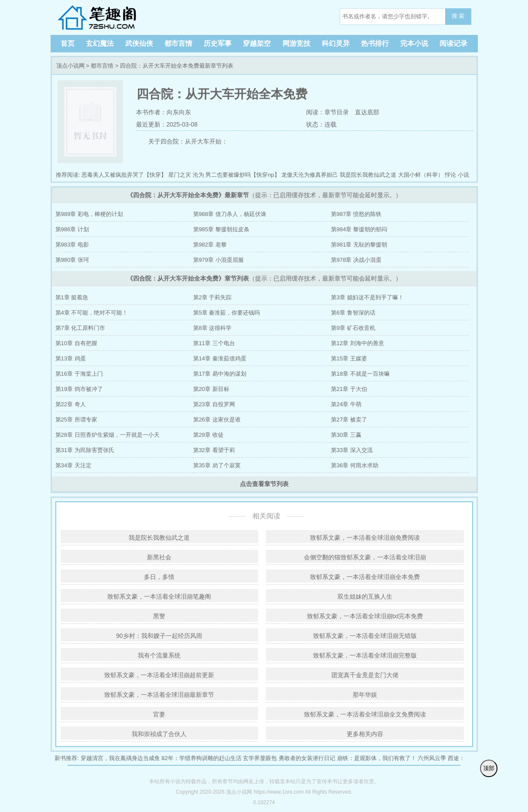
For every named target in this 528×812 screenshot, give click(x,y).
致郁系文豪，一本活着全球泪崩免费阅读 (365, 538)
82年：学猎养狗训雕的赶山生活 (201, 758)
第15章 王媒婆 (349, 358)
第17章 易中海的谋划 (220, 374)
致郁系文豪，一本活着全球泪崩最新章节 (159, 695)
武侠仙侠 (139, 43)
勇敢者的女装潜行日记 (307, 758)
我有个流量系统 (159, 655)
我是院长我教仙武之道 (368, 175)
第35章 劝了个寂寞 (217, 465)
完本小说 (414, 43)
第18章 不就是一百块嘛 (360, 374)
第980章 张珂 (72, 260)
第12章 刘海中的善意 (358, 343)
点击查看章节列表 (264, 484)
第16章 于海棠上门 (79, 374)
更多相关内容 (365, 734)
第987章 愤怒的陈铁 (356, 214)
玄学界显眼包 (260, 758)
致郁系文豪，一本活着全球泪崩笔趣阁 (159, 596)
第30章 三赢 (346, 435)
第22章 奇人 (71, 404)
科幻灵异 (336, 43)
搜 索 (458, 16)
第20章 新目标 (211, 389)
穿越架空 (257, 43)
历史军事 (218, 43)
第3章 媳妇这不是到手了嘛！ (367, 297)
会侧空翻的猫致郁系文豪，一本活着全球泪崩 (365, 557)
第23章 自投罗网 (214, 404)
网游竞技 (296, 43)
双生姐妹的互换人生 (365, 596)
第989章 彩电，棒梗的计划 (89, 214)
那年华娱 (365, 695)
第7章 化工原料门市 (80, 328)
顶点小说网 (112, 17)
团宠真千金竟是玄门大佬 (365, 675)
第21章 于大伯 (349, 389)
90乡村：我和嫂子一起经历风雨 (159, 636)
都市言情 (178, 43)
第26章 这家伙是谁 (217, 420)
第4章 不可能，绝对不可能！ (92, 313)
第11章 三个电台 (214, 343)
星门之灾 (180, 175)
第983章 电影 (72, 245)
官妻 (159, 714)
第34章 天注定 (73, 465)
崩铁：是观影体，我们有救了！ (377, 758)
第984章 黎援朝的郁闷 (359, 229)
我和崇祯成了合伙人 (159, 734)
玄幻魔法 (100, 43)
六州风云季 (432, 758)
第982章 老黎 (210, 245)
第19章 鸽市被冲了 (79, 389)
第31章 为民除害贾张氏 (85, 450)
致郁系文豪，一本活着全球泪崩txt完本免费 (365, 616)
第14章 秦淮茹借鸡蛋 (220, 358)
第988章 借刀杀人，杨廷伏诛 (230, 214)
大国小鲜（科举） (421, 175)
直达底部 (367, 112)
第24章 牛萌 (346, 404)
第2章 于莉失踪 (213, 297)
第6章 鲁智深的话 (353, 313)
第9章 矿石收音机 (353, 328)
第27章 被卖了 (349, 420)
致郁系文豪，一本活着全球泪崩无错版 (365, 636)
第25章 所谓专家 (76, 420)
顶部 (489, 768)
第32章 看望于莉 (214, 450)
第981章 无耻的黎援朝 (359, 245)
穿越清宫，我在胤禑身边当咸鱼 (120, 758)
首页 (68, 43)
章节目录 (337, 112)
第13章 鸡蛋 (71, 358)
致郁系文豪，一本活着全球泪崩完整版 (365, 655)
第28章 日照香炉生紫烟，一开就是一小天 (107, 435)
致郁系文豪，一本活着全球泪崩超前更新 (159, 675)
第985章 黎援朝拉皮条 (221, 229)
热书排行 (375, 43)
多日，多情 (159, 577)
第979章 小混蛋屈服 (218, 260)
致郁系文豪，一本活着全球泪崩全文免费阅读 (365, 714)
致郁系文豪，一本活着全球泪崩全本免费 (365, 577)
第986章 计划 (72, 229)
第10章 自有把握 (76, 343)
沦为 (198, 175)
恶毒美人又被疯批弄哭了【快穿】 (124, 175)
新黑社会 (159, 557)
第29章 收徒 (208, 435)
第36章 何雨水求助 (355, 465)
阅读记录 (453, 43)
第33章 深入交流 (352, 450)
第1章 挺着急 (72, 297)
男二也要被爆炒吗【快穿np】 (242, 175)
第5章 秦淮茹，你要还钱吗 (227, 313)
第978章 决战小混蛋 (356, 260)
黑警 (159, 616)
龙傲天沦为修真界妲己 (310, 175)
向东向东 (179, 112)
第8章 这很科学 (213, 328)
